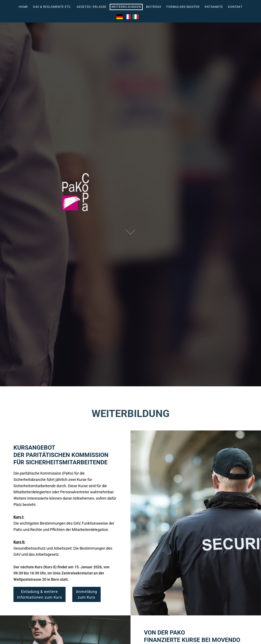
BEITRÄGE (154, 7)
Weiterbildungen (126, 7)
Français (128, 17)
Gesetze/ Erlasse (92, 7)
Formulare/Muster (183, 7)
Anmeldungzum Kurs (86, 594)
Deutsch (120, 17)
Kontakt (235, 7)
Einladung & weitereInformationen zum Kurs (40, 594)
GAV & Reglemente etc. (52, 7)
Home (23, 7)
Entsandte (214, 7)
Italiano (136, 17)
